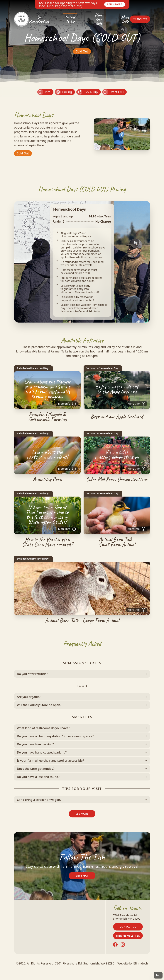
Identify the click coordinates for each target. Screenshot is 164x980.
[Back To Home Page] (21, 19)
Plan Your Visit (98, 19)
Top (158, 975)
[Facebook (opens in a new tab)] (115, 945)
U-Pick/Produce (39, 19)
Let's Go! (82, 876)
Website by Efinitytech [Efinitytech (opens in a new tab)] (133, 963)
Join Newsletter (128, 936)
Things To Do (70, 19)
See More (82, 814)
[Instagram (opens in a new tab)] (123, 945)
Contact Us (128, 927)
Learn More (115, 4)
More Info (125, 19)
